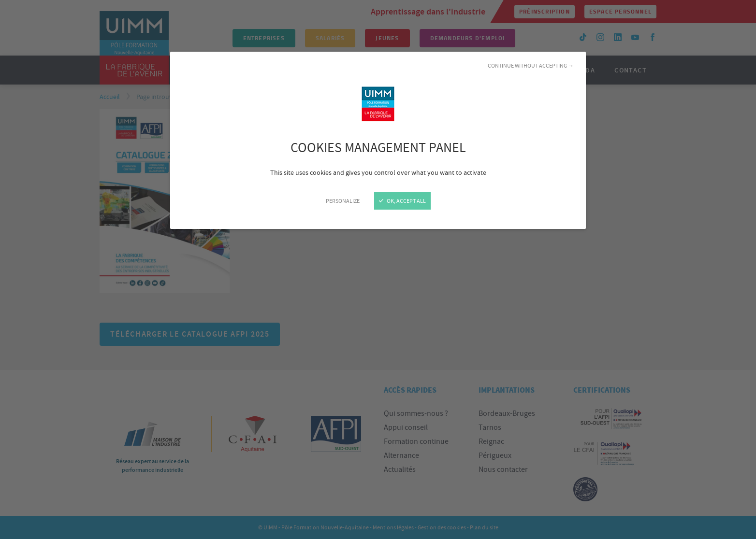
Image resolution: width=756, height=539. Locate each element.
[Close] (378, 269)
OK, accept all (402, 201)
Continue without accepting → (531, 66)
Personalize (343, 201)
